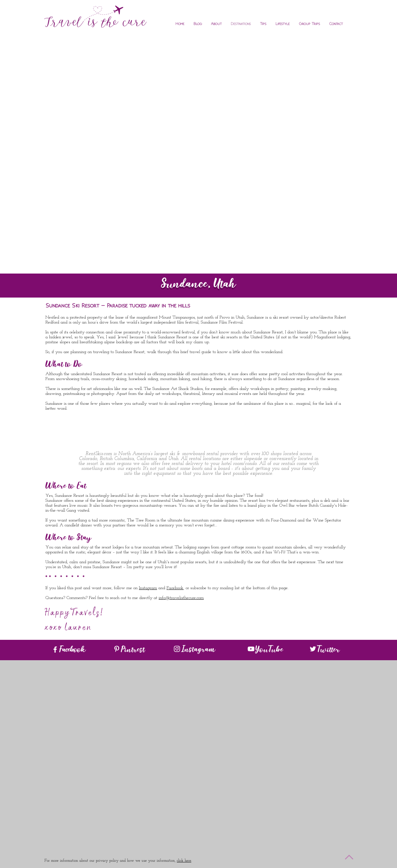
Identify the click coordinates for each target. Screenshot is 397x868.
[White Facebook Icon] (55, 650)
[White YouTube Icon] (251, 649)
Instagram (148, 588)
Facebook (175, 588)
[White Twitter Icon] (313, 649)
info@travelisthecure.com (181, 598)
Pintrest (133, 651)
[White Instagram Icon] (177, 649)
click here (184, 861)
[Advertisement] (198, 84)
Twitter (328, 651)
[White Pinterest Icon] (117, 649)
